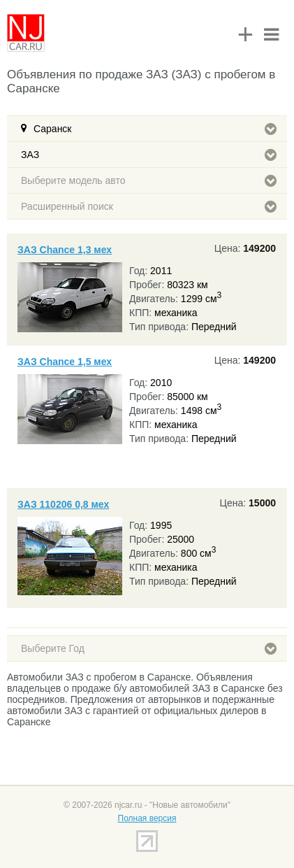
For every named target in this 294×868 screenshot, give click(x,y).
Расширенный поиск (149, 206)
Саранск (155, 129)
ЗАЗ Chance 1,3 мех (65, 250)
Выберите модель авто (149, 180)
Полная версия (147, 818)
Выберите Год (149, 648)
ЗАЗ (149, 155)
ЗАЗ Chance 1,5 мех (65, 362)
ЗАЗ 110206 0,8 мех (63, 504)
